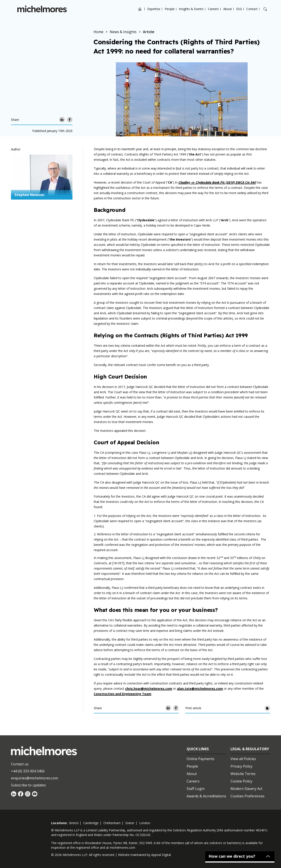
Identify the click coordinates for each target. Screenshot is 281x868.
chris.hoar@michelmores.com (149, 689)
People (170, 9)
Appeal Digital (161, 855)
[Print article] (267, 708)
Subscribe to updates (28, 785)
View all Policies (243, 759)
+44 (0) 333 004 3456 (28, 771)
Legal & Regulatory (250, 749)
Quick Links (198, 749)
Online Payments (201, 759)
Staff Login (196, 789)
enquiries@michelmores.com (34, 778)
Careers (213, 9)
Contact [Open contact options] (252, 9)
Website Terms (243, 774)
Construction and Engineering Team (122, 694)
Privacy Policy (241, 766)
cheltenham (112, 823)
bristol (74, 823)
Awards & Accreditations (206, 796)
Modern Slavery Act (246, 789)
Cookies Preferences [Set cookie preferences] (248, 796)
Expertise (154, 9)
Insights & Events (191, 9)
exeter (130, 823)
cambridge (91, 823)
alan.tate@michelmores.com (200, 689)
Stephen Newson (29, 195)
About (228, 9)
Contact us (20, 764)
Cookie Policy (241, 781)
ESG (239, 9)
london (145, 823)
